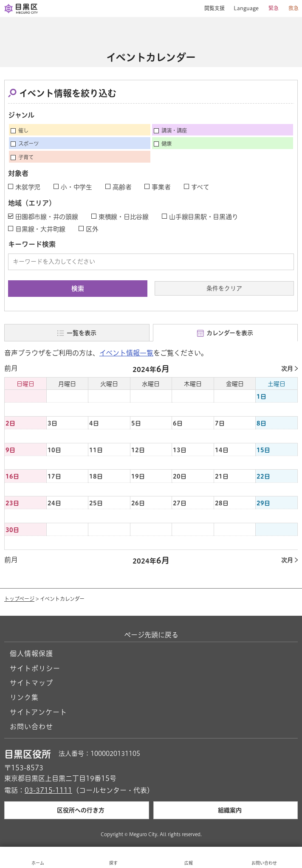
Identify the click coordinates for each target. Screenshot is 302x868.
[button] (211, 8)
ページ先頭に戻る (151, 635)
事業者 (161, 187)
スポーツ (28, 144)
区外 (92, 229)
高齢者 (122, 187)
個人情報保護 (31, 654)
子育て (26, 157)
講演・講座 (174, 130)
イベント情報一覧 (126, 353)
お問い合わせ (31, 727)
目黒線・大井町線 (40, 229)
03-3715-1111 (48, 790)
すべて (200, 187)
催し (23, 130)
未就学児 (28, 187)
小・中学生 (76, 187)
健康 (167, 144)
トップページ (19, 599)
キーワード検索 (32, 244)
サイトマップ (31, 683)
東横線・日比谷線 (124, 217)
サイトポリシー (35, 668)
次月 (287, 369)
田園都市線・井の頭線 (47, 217)
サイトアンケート (38, 712)
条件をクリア (224, 288)
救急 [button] (294, 8)
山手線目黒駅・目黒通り (204, 217)
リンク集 (24, 697)
